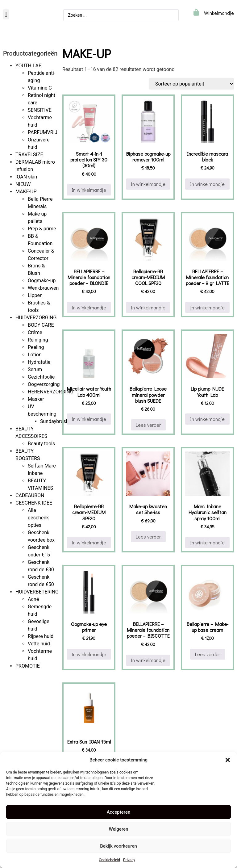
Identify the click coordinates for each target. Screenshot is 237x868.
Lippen (35, 295)
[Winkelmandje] (196, 13)
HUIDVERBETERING (37, 592)
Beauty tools (41, 444)
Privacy (129, 860)
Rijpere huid (41, 636)
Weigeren (119, 829)
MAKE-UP (26, 192)
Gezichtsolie (41, 377)
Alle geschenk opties (38, 518)
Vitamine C (40, 88)
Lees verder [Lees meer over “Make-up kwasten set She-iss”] (148, 537)
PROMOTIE (28, 666)
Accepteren (119, 812)
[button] (228, 760)
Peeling (36, 347)
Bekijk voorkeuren (118, 846)
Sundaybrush (54, 421)
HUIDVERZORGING (36, 318)
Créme (35, 332)
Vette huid (39, 644)
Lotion (35, 355)
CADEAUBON (30, 495)
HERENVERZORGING (51, 392)
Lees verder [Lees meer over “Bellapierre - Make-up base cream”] (208, 654)
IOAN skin (26, 177)
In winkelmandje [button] (89, 190)
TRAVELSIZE (29, 155)
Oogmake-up (42, 281)
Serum (35, 369)
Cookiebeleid (109, 860)
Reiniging (38, 340)
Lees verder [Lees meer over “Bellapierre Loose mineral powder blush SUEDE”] (148, 425)
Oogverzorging (44, 384)
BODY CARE (41, 325)
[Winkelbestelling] (191, 84)
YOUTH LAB (29, 66)
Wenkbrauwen (43, 288)
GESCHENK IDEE (34, 503)
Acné (33, 599)
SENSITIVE (40, 110)
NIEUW (23, 184)
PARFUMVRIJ (43, 132)
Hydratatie (39, 362)
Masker (36, 399)
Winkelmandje (219, 13)
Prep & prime (42, 229)
